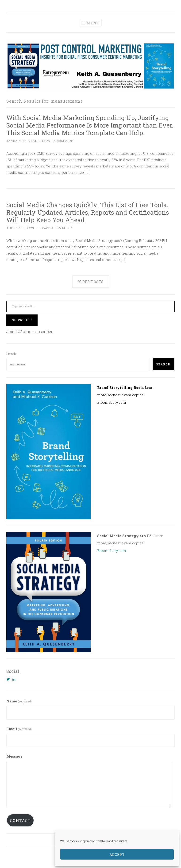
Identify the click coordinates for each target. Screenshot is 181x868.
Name (19, 701)
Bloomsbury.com (112, 402)
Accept (117, 854)
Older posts (90, 282)
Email (19, 729)
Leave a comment (58, 141)
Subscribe (22, 320)
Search (11, 354)
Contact (20, 820)
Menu (93, 23)
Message (14, 756)
